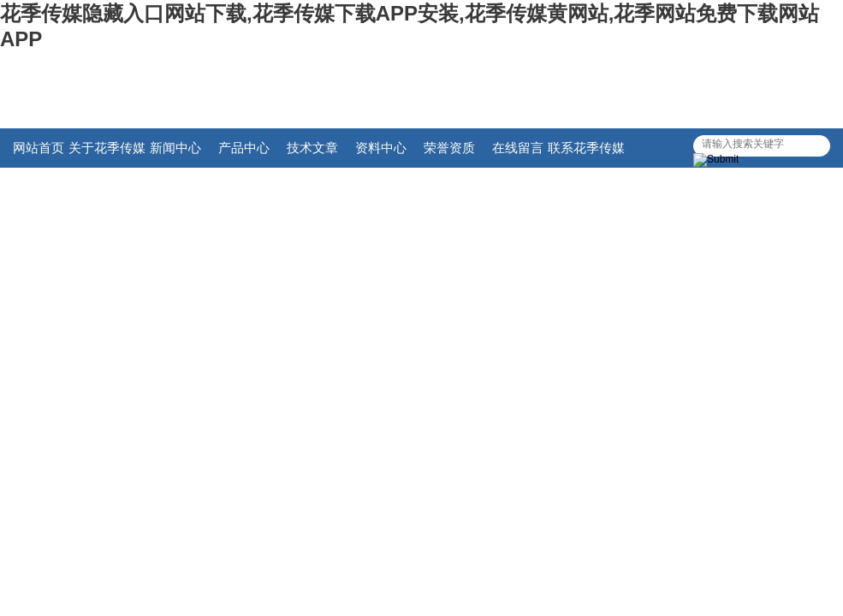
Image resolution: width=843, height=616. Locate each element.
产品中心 (244, 148)
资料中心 (381, 148)
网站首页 (39, 148)
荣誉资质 (449, 148)
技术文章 (312, 148)
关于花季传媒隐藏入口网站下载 (107, 154)
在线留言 (518, 148)
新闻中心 (175, 148)
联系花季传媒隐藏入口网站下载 (586, 154)
